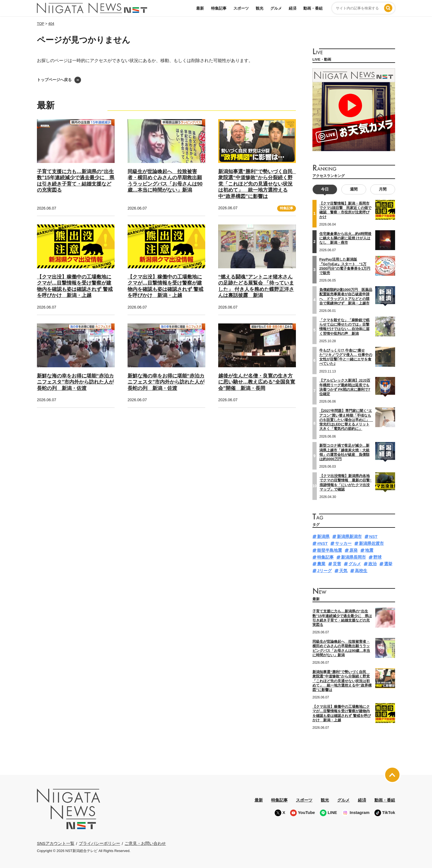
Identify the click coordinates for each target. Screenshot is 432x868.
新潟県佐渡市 (371, 543)
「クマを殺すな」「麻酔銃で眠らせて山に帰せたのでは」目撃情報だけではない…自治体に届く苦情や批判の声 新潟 (344, 326)
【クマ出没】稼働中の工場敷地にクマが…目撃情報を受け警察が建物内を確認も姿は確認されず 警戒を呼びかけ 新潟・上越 (342, 713)
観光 (260, 8)
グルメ (276, 8)
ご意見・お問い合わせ (145, 843)
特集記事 (219, 8)
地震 (369, 550)
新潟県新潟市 (349, 536)
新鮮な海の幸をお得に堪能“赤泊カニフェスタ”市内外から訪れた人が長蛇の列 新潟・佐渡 (75, 382)
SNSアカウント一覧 (56, 843)
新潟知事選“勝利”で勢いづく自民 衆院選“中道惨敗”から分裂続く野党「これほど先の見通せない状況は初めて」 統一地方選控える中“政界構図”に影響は (258, 184)
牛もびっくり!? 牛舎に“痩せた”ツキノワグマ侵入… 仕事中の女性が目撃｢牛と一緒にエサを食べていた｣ (346, 357)
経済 (293, 8)
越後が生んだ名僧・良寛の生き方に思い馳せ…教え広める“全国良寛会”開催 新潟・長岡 (257, 382)
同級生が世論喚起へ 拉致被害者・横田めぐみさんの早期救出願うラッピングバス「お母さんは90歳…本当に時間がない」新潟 (341, 648)
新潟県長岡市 (353, 557)
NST (373, 536)
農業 (321, 564)
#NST (322, 543)
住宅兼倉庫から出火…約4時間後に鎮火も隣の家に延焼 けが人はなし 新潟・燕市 (345, 238)
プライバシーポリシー (99, 843)
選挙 (388, 564)
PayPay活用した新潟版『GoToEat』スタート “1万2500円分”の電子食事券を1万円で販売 (345, 266)
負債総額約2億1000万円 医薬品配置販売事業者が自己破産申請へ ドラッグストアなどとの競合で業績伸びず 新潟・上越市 (346, 296)
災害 (337, 564)
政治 (372, 564)
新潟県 (323, 536)
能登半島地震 (330, 550)
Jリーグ (324, 571)
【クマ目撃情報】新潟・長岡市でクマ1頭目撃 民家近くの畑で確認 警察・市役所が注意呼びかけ (345, 210)
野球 (377, 557)
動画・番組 (313, 8)
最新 (200, 8)
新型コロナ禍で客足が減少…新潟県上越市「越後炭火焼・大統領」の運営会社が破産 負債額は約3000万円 (344, 452)
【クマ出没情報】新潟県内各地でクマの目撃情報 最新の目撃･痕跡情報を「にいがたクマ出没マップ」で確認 (346, 483)
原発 (353, 550)
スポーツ (241, 8)
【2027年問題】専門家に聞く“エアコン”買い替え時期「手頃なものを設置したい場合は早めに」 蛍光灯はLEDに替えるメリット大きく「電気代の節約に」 (346, 420)
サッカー (343, 543)
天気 (343, 571)
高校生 (361, 571)
